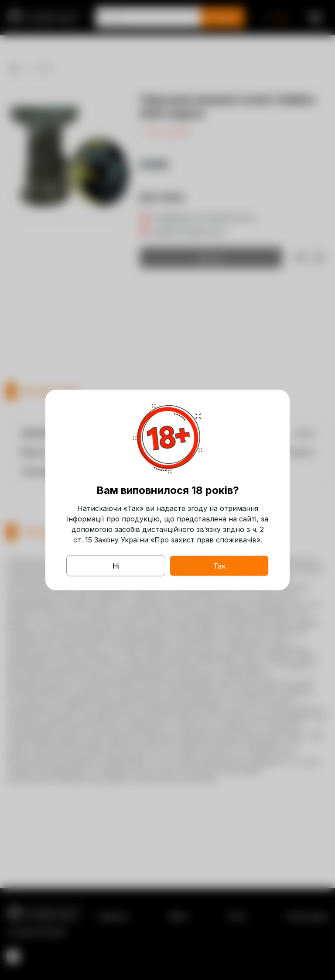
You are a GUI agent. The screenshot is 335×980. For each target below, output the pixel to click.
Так (219, 566)
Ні (116, 566)
